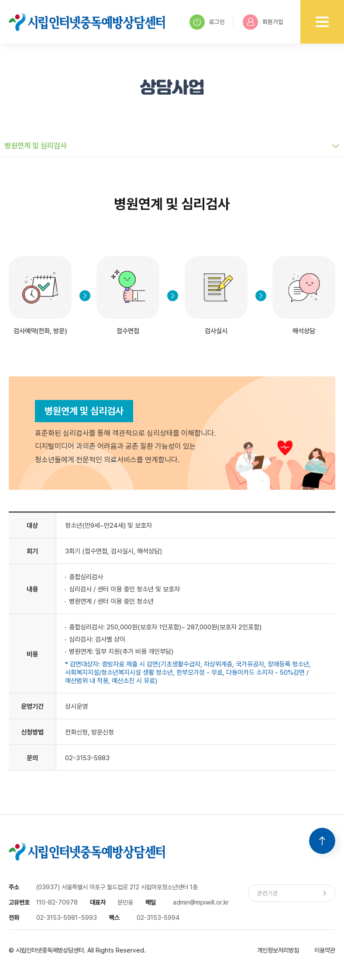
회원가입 (263, 22)
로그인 (207, 22)
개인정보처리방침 (278, 950)
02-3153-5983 (87, 758)
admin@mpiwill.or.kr (201, 902)
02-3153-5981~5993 (67, 917)
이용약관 (325, 950)
